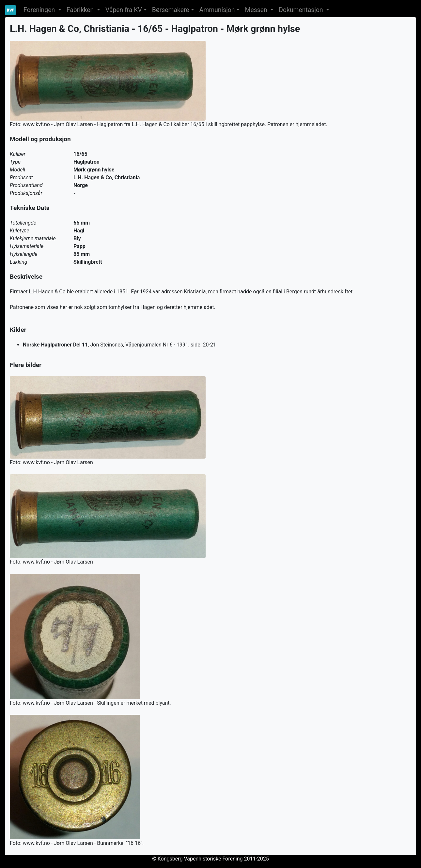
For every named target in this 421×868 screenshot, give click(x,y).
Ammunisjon (217, 10)
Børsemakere (171, 10)
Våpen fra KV (124, 10)
